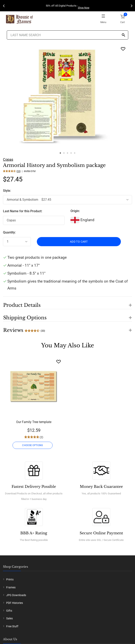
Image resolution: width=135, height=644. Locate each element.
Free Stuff (12, 626)
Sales (9, 618)
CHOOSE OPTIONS (32, 445)
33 (19, 171)
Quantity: (9, 232)
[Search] (123, 35)
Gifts (9, 611)
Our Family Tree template (34, 422)
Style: (7, 191)
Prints (10, 579)
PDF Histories (15, 603)
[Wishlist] (59, 362)
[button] (67, 303)
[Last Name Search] (67, 35)
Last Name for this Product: (23, 211)
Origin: (75, 211)
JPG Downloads (16, 595)
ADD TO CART (79, 242)
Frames (11, 587)
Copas (8, 159)
